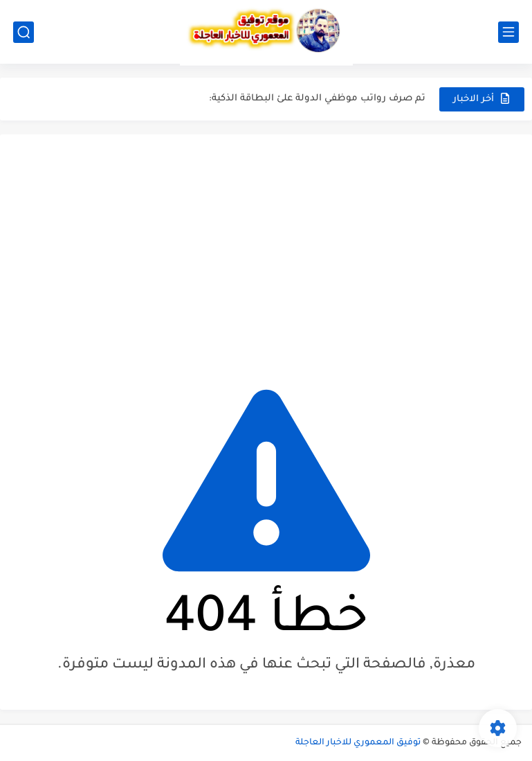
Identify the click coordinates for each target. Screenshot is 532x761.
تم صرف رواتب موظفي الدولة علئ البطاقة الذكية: (317, 99)
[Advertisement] (266, 252)
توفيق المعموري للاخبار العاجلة (358, 743)
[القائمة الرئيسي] (508, 32)
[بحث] (24, 32)
